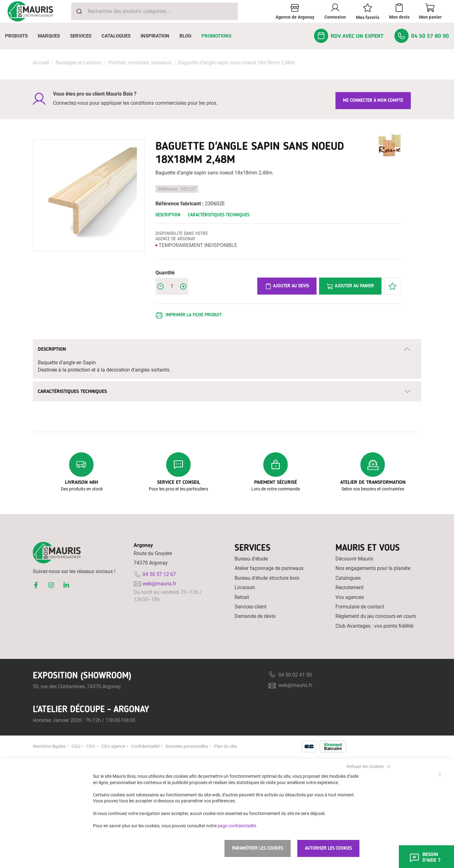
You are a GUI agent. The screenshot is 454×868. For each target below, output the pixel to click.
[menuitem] (16, 36)
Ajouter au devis (287, 286)
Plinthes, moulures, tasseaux (140, 63)
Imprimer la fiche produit (194, 315)
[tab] (227, 349)
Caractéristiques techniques (219, 215)
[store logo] (30, 11)
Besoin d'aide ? (425, 857)
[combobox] (154, 11)
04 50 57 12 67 (159, 574)
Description (168, 215)
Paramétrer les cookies (258, 848)
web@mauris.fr (159, 584)
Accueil (41, 63)
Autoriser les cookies (328, 848)
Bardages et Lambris (79, 63)
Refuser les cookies (366, 766)
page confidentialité (237, 825)
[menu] (227, 36)
